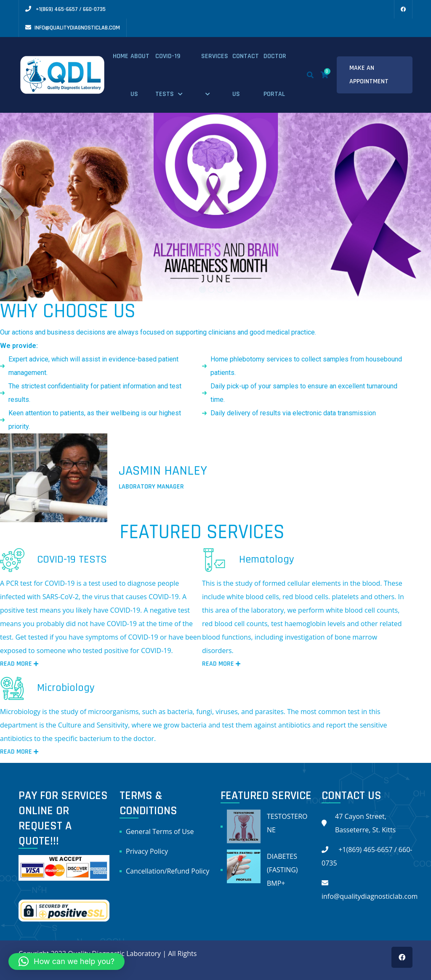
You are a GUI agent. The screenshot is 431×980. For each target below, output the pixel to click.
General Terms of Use (160, 831)
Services (215, 56)
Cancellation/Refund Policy (168, 871)
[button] (67, 961)
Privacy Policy (147, 851)
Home (121, 56)
